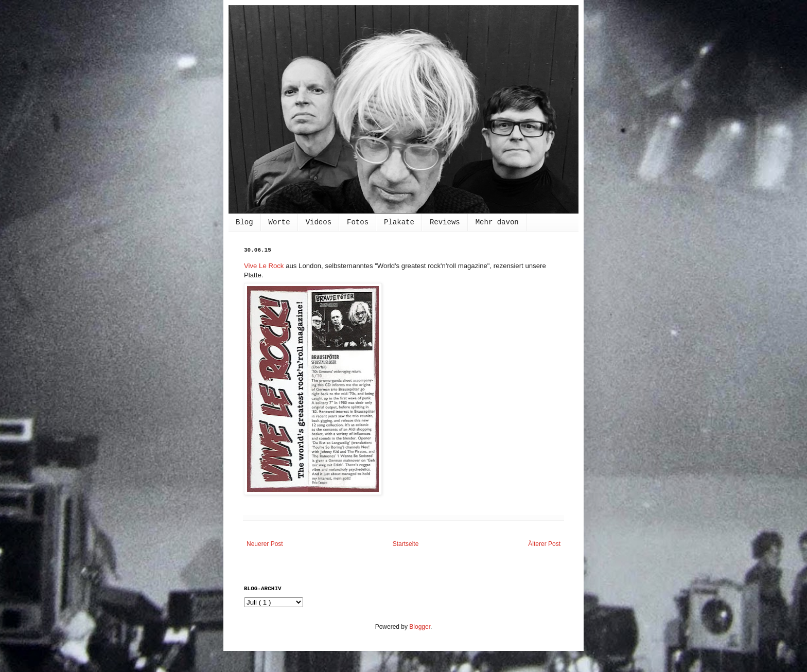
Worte (279, 222)
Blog (244, 222)
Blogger (420, 627)
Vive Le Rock (264, 266)
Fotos (358, 222)
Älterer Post (544, 544)
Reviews (445, 222)
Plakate (399, 222)
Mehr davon (497, 222)
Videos (319, 222)
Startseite (406, 544)
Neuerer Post (265, 544)
